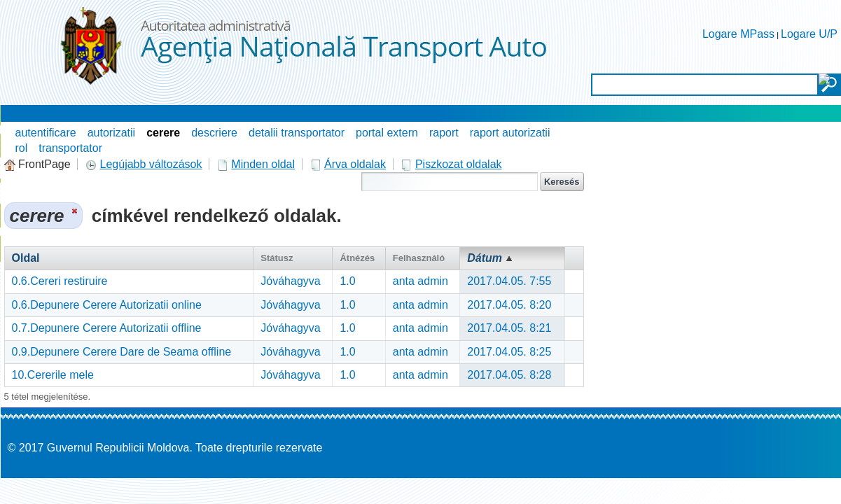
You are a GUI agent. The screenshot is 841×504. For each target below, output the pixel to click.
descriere (214, 133)
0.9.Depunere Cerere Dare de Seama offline (122, 352)
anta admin (420, 281)
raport (444, 133)
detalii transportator (297, 133)
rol (22, 148)
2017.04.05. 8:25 (509, 352)
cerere (163, 133)
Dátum (485, 258)
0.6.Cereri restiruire (60, 281)
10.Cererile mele (53, 375)
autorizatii (111, 133)
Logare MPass (738, 34)
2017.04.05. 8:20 (509, 305)
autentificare (46, 133)
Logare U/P (809, 34)
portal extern (387, 133)
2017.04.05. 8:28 (509, 375)
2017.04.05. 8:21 (509, 328)
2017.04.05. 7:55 (509, 281)
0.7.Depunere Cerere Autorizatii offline (107, 328)
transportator (70, 148)
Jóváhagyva (290, 281)
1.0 (347, 281)
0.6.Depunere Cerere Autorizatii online (107, 305)
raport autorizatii (510, 133)
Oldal (26, 258)
